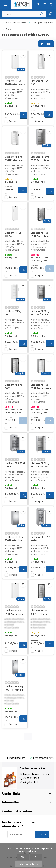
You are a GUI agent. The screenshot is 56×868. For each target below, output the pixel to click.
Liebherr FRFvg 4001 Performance (13, 235)
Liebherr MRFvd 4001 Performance (13, 387)
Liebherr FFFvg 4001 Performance (13, 313)
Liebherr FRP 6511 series (41, 539)
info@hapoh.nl (30, 782)
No (36, 857)
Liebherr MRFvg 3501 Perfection (40, 234)
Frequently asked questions (37, 774)
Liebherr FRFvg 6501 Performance (15, 612)
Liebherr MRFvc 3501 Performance (15, 159)
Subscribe (42, 834)
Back (7, 29)
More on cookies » (29, 864)
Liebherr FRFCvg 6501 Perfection (40, 159)
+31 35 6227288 (31, 778)
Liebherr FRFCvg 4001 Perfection (14, 688)
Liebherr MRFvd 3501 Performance (41, 386)
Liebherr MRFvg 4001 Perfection (40, 612)
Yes (23, 857)
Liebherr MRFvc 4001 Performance (39, 83)
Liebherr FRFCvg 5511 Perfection (40, 313)
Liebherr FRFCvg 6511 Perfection (40, 465)
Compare (13, 121)
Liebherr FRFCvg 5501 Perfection (14, 539)
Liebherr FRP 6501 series (15, 465)
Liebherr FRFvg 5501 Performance (15, 83)
